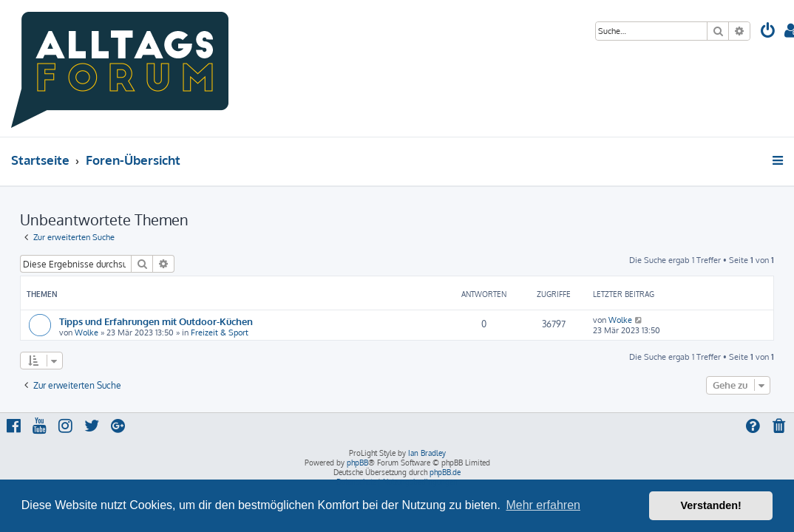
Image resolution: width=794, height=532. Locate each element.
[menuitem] (768, 32)
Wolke (86, 332)
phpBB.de (445, 472)
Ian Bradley (427, 453)
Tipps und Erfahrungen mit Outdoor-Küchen (156, 321)
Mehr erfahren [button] (543, 505)
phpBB (357, 463)
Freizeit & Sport (220, 332)
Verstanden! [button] (711, 505)
